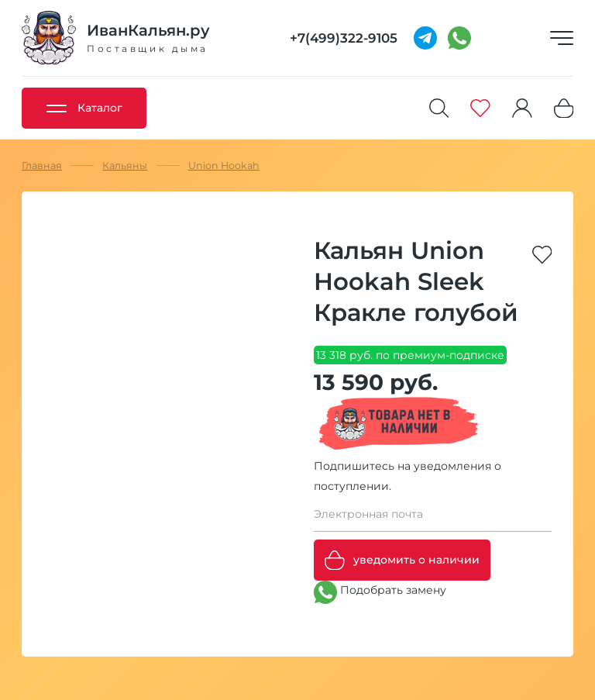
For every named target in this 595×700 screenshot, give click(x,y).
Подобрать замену (380, 592)
